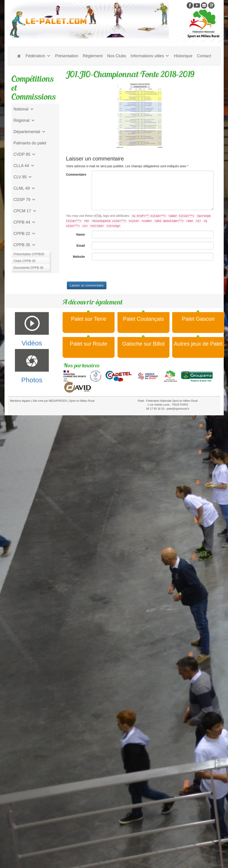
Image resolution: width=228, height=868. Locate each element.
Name (81, 234)
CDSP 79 (25, 200)
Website (79, 257)
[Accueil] (19, 56)
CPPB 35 (25, 245)
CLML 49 (24, 188)
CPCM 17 (25, 211)
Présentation (67, 56)
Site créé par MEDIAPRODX (50, 401)
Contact (204, 56)
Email (81, 246)
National (24, 109)
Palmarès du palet (30, 143)
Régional (24, 120)
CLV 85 (23, 177)
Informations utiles (150, 56)
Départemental (30, 132)
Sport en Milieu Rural (82, 401)
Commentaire (76, 175)
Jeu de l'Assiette (28, 256)
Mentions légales (20, 401)
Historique (183, 56)
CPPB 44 (25, 222)
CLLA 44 (24, 166)
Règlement (93, 56)
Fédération (38, 56)
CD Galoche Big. (29, 268)
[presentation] (100, 273)
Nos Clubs (117, 56)
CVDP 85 (25, 154)
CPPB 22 (25, 234)
